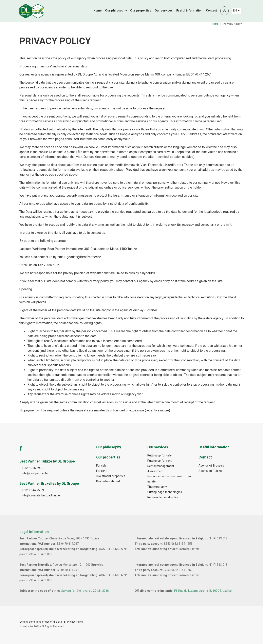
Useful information (189, 11)
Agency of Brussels (211, 466)
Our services (164, 11)
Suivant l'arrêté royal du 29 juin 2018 (85, 591)
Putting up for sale (159, 456)
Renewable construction (163, 497)
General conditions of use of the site (41, 622)
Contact (211, 11)
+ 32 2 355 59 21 (33, 468)
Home (98, 11)
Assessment (155, 471)
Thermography (157, 487)
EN (236, 11)
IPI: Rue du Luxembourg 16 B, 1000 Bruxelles (203, 591)
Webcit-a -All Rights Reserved (43, 626)
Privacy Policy (75, 622)
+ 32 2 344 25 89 (33, 490)
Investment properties (111, 476)
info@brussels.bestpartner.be (41, 496)
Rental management (161, 466)
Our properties (141, 11)
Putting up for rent (159, 461)
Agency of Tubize (210, 471)
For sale (101, 466)
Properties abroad (108, 481)
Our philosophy (116, 11)
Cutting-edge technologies (165, 492)
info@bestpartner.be (35, 473)
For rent (101, 471)
